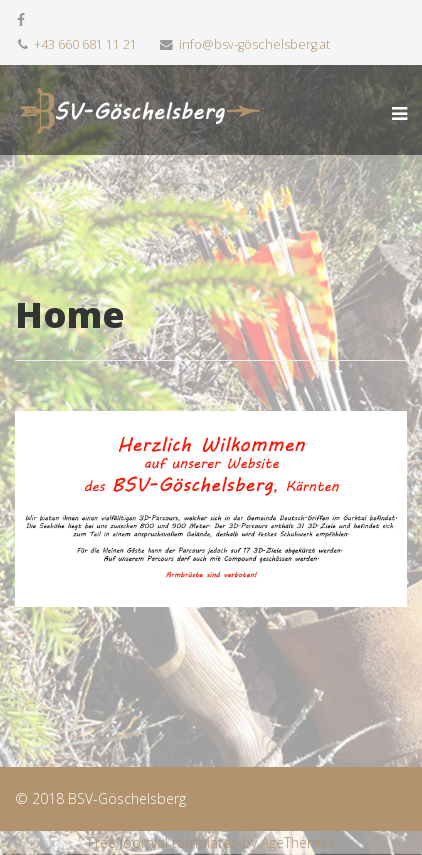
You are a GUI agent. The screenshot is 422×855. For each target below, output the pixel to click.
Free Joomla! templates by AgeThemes (211, 842)
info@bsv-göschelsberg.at (254, 44)
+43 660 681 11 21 (85, 44)
